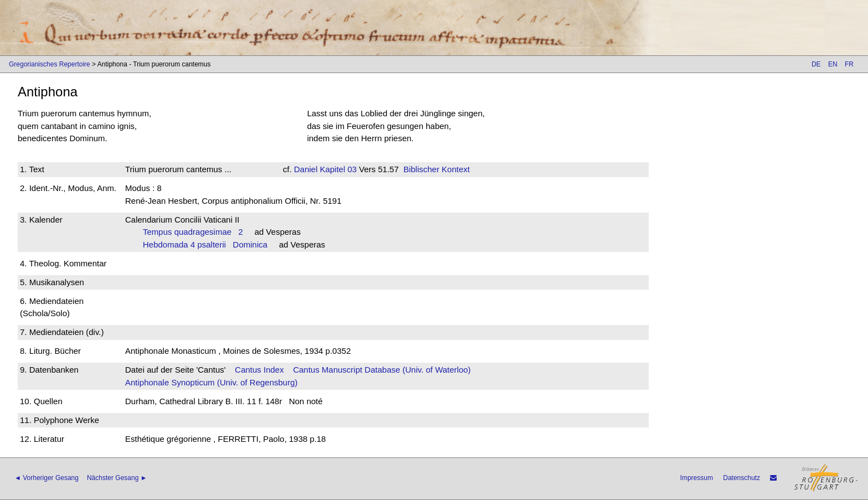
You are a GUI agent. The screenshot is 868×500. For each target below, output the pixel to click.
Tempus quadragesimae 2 (193, 232)
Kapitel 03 (337, 169)
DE (816, 64)
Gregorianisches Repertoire (50, 64)
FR (849, 64)
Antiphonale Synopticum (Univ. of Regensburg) (211, 382)
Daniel (306, 169)
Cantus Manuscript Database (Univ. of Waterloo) (382, 370)
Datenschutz (742, 478)
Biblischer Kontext (437, 169)
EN (833, 64)
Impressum (697, 478)
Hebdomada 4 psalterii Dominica (205, 244)
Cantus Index (259, 370)
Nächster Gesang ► (117, 478)
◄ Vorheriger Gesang (46, 478)
